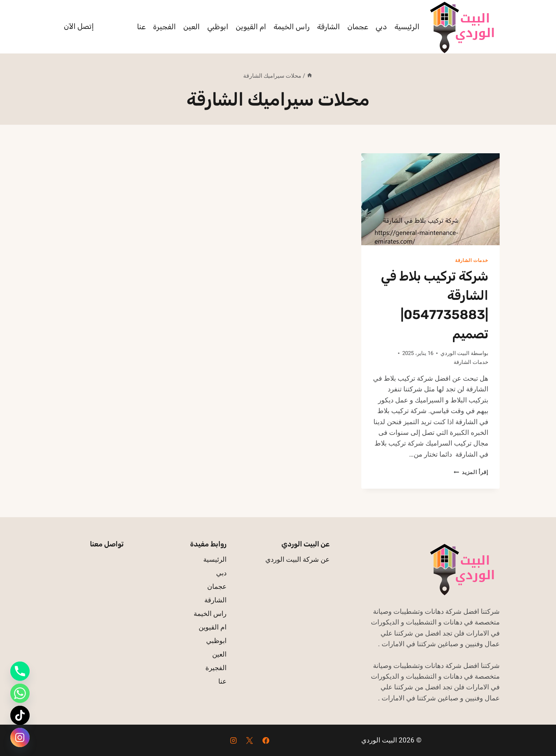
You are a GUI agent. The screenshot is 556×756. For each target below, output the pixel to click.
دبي (381, 27)
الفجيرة (164, 27)
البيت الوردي (455, 353)
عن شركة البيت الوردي (297, 559)
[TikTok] (20, 715)
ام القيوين (251, 27)
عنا (141, 27)
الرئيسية (407, 27)
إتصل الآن (79, 26)
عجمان (358, 27)
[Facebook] (266, 740)
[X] (250, 740)
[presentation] (430, 199)
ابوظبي (218, 27)
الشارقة (328, 27)
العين (192, 27)
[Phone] (20, 671)
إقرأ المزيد (471, 472)
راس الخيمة (292, 27)
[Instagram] (233, 740)
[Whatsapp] (20, 693)
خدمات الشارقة (472, 260)
